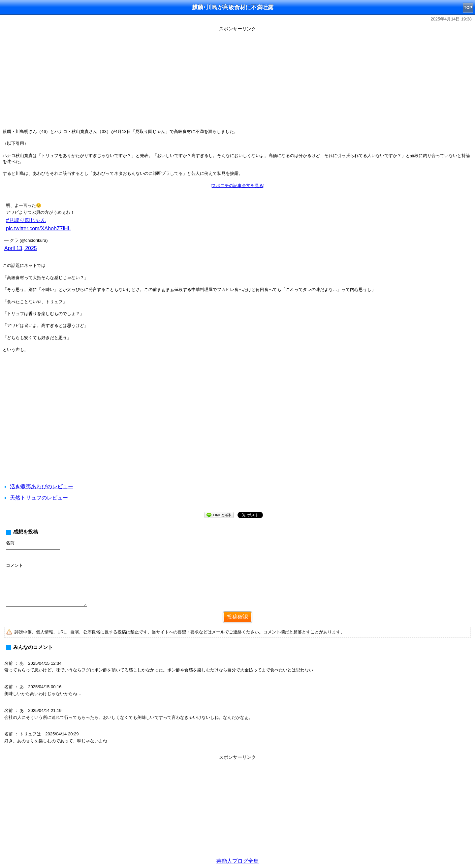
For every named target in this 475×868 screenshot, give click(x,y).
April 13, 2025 (21, 248)
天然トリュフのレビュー (39, 498)
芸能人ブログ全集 (237, 861)
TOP (468, 8)
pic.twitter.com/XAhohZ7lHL (38, 228)
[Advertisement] (237, 80)
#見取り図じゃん (26, 220)
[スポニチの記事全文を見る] (237, 186)
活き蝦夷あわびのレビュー (42, 486)
